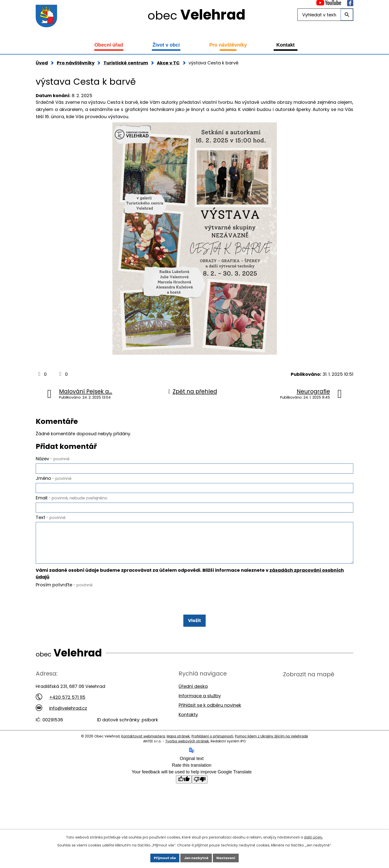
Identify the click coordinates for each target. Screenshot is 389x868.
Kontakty (188, 727)
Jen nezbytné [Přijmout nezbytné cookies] (196, 857)
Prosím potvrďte (64, 597)
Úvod (42, 63)
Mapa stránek (178, 749)
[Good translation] (184, 792)
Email (72, 501)
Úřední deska (193, 699)
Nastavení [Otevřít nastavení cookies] (228, 857)
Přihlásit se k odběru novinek (210, 718)
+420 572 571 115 (61, 710)
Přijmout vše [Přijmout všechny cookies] (163, 857)
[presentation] (73, 614)
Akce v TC (168, 63)
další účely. (313, 836)
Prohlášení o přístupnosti (212, 749)
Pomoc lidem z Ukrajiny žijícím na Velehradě (271, 749)
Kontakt (286, 45)
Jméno (54, 480)
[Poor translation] (200, 792)
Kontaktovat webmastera (143, 749)
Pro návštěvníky (228, 45)
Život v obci (166, 45)
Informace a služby (200, 708)
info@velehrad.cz (61, 721)
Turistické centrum (126, 63)
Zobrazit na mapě (309, 687)
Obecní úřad (109, 45)
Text (51, 522)
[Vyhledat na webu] (325, 15)
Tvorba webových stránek (187, 754)
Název (53, 459)
